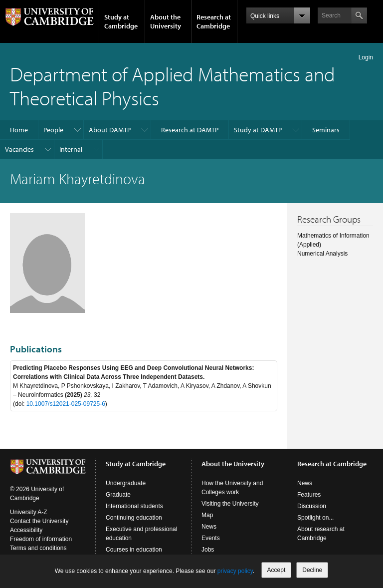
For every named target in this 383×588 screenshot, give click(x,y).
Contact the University (39, 521)
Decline (312, 570)
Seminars (326, 130)
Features (309, 495)
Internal (71, 149)
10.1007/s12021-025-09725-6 (66, 404)
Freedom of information (41, 539)
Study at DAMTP (258, 130)
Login (366, 57)
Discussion (312, 506)
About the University (166, 21)
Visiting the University (230, 504)
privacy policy (235, 571)
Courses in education (134, 550)
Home (19, 130)
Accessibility (26, 530)
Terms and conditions (38, 548)
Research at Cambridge (214, 21)
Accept (277, 570)
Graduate (118, 495)
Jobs (208, 550)
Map (207, 515)
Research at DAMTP (190, 130)
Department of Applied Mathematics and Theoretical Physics (173, 86)
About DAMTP (110, 130)
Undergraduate (126, 483)
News (209, 527)
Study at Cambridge (121, 21)
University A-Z (29, 512)
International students (134, 506)
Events (211, 538)
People (53, 130)
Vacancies (19, 149)
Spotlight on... (315, 518)
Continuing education (134, 518)
